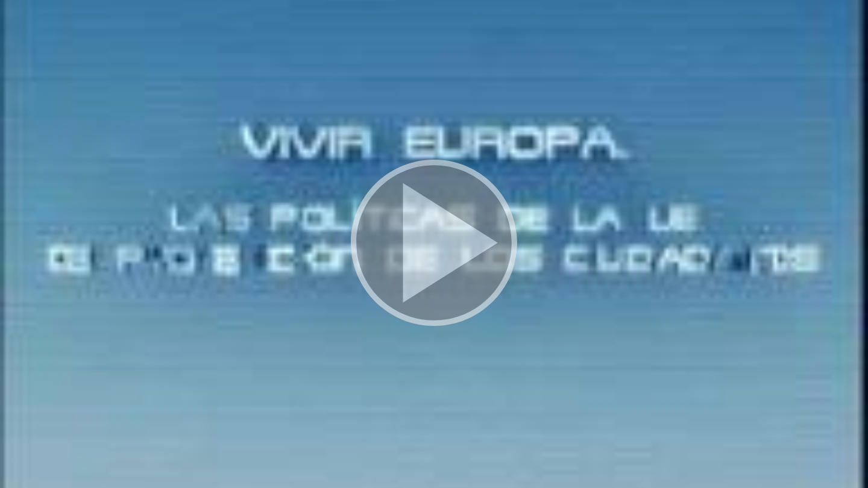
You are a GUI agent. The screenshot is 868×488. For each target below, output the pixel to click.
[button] (434, 244)
